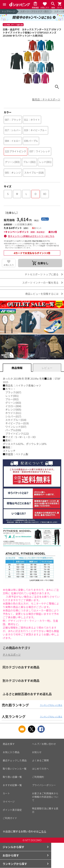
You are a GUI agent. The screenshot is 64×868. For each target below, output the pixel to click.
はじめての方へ (40, 769)
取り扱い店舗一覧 (12, 777)
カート (6, 793)
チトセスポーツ (12, 654)
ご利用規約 (38, 777)
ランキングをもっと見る (51, 705)
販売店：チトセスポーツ (46, 99)
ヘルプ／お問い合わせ (44, 744)
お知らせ (37, 752)
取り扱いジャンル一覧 (15, 769)
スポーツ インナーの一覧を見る (40, 283)
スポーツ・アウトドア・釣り (35, 11)
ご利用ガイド (10, 818)
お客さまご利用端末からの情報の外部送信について (45, 797)
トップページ (8, 11)
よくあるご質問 (40, 760)
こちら (42, 831)
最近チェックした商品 (15, 760)
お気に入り (9, 265)
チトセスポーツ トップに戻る (42, 274)
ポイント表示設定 (12, 810)
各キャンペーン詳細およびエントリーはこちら (31, 236)
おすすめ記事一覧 (12, 785)
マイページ (9, 802)
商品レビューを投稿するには (42, 294)
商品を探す (9, 744)
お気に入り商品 (11, 752)
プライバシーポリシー (44, 785)
